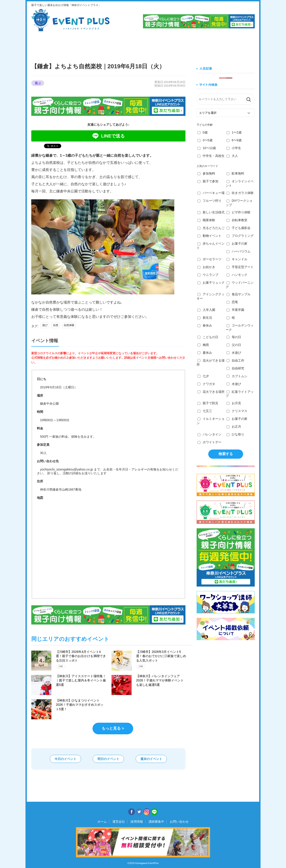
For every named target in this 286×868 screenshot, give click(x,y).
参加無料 (206, 173)
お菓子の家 (237, 244)
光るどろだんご (211, 228)
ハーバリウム (239, 251)
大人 (232, 156)
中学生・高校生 (211, 156)
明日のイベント (108, 759)
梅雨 (203, 345)
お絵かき (206, 267)
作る (161, 44)
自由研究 (235, 368)
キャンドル (237, 259)
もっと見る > (113, 728)
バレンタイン (209, 434)
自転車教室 (237, 220)
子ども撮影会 (239, 228)
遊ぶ (237, 44)
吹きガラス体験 (240, 193)
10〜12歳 (207, 148)
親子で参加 (208, 181)
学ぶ (123, 44)
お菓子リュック (211, 283)
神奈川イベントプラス (70, 20)
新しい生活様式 (211, 212)
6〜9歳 (234, 140)
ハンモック (237, 275)
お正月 (234, 427)
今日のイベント (65, 759)
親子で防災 (208, 403)
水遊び (234, 353)
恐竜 (232, 302)
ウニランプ (208, 275)
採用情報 (137, 822)
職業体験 (206, 220)
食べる (86, 44)
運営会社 (119, 822)
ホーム (102, 822)
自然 (56, 325)
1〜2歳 (234, 132)
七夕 (203, 376)
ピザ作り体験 (239, 212)
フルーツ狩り (209, 201)
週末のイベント (151, 759)
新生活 (205, 318)
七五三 (205, 411)
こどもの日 (208, 337)
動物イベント (209, 236)
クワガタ (206, 384)
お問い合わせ (179, 822)
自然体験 (69, 325)
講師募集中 (156, 822)
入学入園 (206, 310)
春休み (205, 325)
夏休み (205, 353)
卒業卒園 (235, 310)
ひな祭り (235, 434)
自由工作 (235, 360)
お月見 (234, 403)
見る (48, 44)
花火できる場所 (211, 392)
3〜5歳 (205, 140)
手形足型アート (240, 267)
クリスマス (237, 411)
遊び (45, 325)
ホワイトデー (209, 442)
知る (199, 44)
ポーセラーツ (209, 259)
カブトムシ (237, 376)
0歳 (203, 132)
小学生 (234, 148)
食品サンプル (239, 294)
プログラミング (240, 236)
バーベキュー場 (211, 193)
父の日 (234, 345)
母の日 (234, 337)
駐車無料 (235, 173)
